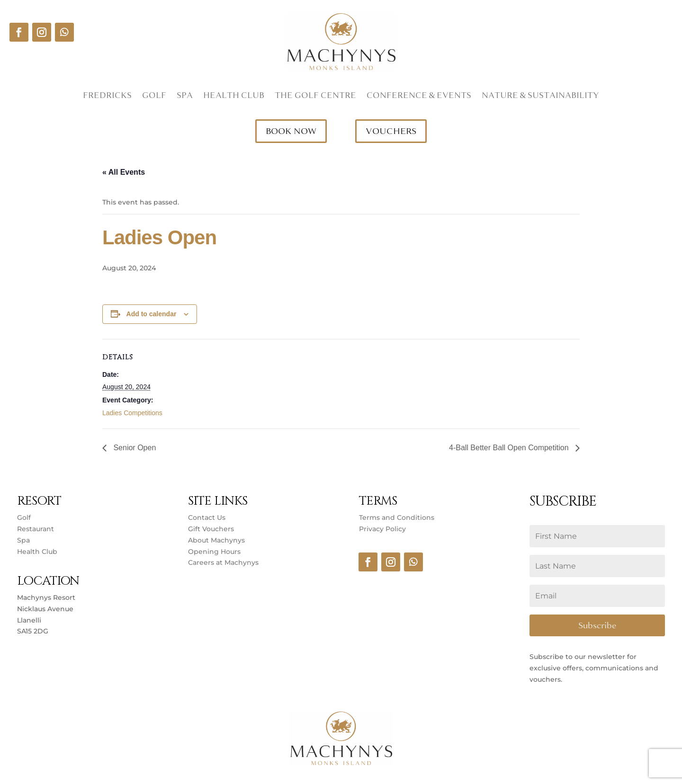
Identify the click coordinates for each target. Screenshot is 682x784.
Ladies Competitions (132, 413)
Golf (154, 97)
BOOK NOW (291, 131)
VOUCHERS (391, 131)
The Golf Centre (315, 97)
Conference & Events (419, 97)
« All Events (124, 172)
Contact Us (207, 517)
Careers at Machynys (224, 562)
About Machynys (216, 540)
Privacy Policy (382, 529)
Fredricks (107, 97)
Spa (185, 97)
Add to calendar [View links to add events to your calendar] (152, 314)
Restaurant (36, 529)
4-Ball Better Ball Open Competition (510, 448)
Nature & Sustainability (540, 97)
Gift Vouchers (211, 529)
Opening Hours (214, 552)
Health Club (234, 97)
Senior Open (134, 448)
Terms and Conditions (397, 517)
